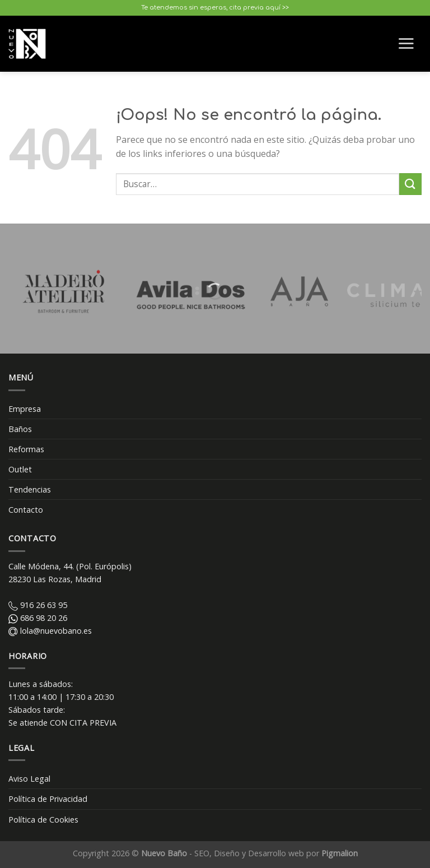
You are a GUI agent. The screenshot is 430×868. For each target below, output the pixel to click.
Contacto (26, 510)
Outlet (20, 469)
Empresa (25, 409)
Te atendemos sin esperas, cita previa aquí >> (215, 8)
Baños (20, 429)
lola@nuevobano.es (50, 631)
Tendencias (30, 489)
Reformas (26, 449)
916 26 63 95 (38, 605)
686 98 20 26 (38, 618)
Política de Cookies (43, 820)
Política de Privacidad (48, 799)
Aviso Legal (29, 779)
